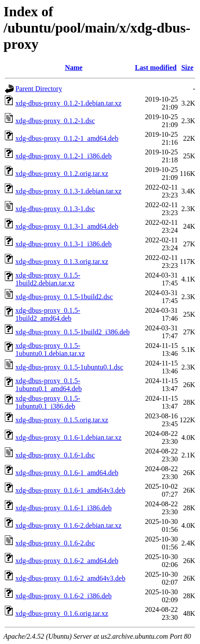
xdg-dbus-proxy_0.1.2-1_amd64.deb (67, 138)
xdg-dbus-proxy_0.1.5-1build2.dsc (64, 297)
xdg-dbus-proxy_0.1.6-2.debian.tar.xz (68, 525)
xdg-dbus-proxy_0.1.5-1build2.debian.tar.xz (48, 279)
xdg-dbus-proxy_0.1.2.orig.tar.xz (62, 174)
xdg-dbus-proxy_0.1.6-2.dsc (55, 543)
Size (187, 68)
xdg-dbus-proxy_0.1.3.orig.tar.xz (62, 262)
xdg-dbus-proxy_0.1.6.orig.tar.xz (62, 613)
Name (74, 68)
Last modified (156, 68)
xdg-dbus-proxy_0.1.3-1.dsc (55, 209)
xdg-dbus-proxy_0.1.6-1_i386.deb (64, 508)
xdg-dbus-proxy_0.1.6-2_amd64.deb (67, 561)
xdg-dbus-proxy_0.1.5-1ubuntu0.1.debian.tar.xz (50, 349)
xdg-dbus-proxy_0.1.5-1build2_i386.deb (73, 332)
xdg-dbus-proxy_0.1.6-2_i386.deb (64, 596)
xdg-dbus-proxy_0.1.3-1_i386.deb (64, 244)
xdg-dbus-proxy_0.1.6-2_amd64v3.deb (70, 578)
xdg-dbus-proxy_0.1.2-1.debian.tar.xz (68, 103)
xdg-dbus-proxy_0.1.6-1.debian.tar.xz (68, 437)
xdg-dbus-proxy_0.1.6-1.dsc (55, 455)
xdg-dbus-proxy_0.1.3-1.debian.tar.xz (68, 191)
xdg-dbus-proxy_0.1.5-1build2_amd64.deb (48, 314)
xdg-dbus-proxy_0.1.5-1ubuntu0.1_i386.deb (48, 402)
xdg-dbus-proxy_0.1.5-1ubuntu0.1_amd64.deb (49, 385)
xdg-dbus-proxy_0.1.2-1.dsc (55, 121)
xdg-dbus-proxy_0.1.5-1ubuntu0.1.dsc (69, 367)
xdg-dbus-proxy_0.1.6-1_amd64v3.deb (70, 490)
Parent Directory (39, 89)
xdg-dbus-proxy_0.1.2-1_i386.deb (64, 156)
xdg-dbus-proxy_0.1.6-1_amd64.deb (67, 473)
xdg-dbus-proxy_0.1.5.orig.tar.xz (62, 420)
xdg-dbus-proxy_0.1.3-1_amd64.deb (67, 226)
